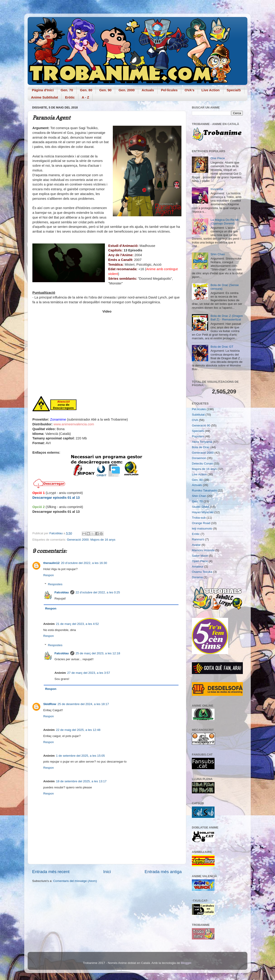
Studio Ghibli (201, 507)
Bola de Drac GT (222, 347)
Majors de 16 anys (103, 540)
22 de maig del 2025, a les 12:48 (78, 730)
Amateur (198, 567)
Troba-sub (199, 518)
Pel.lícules (199, 409)
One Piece (218, 158)
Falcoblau (62, 592)
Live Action (210, 90)
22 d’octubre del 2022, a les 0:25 (98, 592)
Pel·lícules (169, 90)
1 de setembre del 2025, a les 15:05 (80, 756)
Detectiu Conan (202, 464)
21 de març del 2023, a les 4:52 (77, 624)
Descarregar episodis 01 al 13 (56, 498)
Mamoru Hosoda (203, 550)
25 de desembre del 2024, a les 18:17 (83, 704)
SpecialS (234, 90)
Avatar (196, 545)
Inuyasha (217, 189)
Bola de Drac (201, 447)
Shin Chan (218, 254)
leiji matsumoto (202, 529)
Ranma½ (198, 539)
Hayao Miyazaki (203, 512)
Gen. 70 (67, 90)
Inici (107, 872)
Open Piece (200, 561)
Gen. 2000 (127, 90)
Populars (198, 436)
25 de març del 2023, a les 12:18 (98, 653)
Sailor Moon (200, 556)
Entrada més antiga (163, 872)
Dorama (197, 577)
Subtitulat (198, 415)
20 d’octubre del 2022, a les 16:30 (84, 563)
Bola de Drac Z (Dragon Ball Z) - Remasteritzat (227, 318)
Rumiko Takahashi (204, 490)
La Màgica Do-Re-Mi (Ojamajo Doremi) (224, 222)
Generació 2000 (78, 540)
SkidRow (50, 704)
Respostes (55, 584)
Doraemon (199, 458)
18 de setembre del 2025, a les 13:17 (81, 781)
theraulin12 (51, 563)
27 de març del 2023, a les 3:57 (89, 673)
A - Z (86, 97)
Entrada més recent (51, 872)
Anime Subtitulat (45, 97)
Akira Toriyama (202, 442)
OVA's (189, 90)
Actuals (148, 90)
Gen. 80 (86, 90)
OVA (195, 420)
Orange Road (201, 523)
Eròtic (70, 97)
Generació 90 (201, 425)
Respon (49, 575)
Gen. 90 (105, 90)
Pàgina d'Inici (43, 90)
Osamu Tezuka (202, 572)
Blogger (186, 963)
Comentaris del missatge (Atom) (75, 881)
